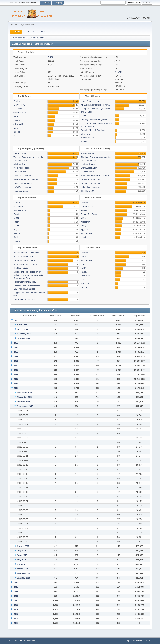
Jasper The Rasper (90, 214)
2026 (16, 320)
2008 (16, 609)
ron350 (84, 287)
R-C (15, 136)
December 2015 (25, 393)
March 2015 (23, 569)
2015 (16, 388)
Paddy (16, 222)
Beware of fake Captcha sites (27, 253)
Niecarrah (18, 109)
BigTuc (17, 132)
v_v (83, 280)
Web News (86, 134)
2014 (16, 582)
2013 (16, 587)
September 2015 (25, 406)
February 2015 (24, 573)
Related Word (20, 172)
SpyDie (17, 229)
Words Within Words (23, 183)
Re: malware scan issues (25, 264)
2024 (16, 347)
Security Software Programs (94, 119)
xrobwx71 (85, 276)
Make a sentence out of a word (28, 179)
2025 (16, 343)
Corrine (17, 101)
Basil (16, 237)
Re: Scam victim (21, 268)
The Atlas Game (21, 191)
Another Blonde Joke (23, 256)
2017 (16, 379)
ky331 (16, 218)
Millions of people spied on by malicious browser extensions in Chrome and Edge (28, 275)
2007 (16, 614)
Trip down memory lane (24, 260)
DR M (16, 226)
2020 (16, 365)
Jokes (84, 116)
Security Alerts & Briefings (93, 130)
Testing (84, 142)
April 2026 (22, 325)
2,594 (50, 57)
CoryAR (118, 72)
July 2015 (22, 551)
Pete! (16, 116)
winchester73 (20, 113)
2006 (16, 619)
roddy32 (85, 226)
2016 (16, 384)
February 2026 (24, 334)
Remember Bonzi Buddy (25, 282)
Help (127, 641)
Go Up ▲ (149, 641)
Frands (17, 214)
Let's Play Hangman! (23, 187)
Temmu (17, 120)
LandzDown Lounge (90, 101)
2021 (16, 361)
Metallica (85, 283)
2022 (16, 356)
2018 (16, 374)
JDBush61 (18, 124)
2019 (16, 370)
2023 (16, 352)
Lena (16, 128)
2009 (16, 605)
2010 (16, 600)
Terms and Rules (137, 641)
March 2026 (23, 329)
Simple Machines (29, 641)
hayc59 (17, 233)
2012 (16, 591)
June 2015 (22, 555)
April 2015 (22, 564)
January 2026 (24, 338)
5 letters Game (20, 164)
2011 (16, 596)
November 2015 (25, 397)
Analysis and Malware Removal (95, 105)
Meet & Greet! (87, 138)
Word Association (21, 168)
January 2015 (24, 578)
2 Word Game (20, 153)
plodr (83, 264)
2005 (16, 623)
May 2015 (22, 560)
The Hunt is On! (88, 191)
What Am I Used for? (23, 176)
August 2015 (23, 546)
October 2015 (24, 402)
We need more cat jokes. (25, 299)
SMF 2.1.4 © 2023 (15, 641)
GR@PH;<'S (19, 105)
